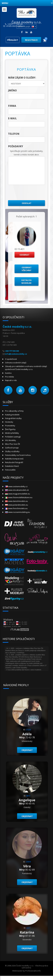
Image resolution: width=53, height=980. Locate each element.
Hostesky (9, 422)
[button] (8, 390)
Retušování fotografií (14, 462)
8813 (28, 796)
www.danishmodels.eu (16, 501)
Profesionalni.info (33, 971)
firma (12, 106)
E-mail (12, 118)
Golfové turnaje (12, 448)
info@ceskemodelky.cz (15, 26)
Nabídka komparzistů (14, 459)
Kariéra (8, 373)
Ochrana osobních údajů (16, 363)
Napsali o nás (11, 380)
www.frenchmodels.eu (16, 508)
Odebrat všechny (27, 269)
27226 (28, 730)
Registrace (31, 40)
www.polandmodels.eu (17, 505)
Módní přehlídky (12, 433)
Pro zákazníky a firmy (14, 411)
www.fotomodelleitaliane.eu (19, 497)
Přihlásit (13, 40)
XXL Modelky (11, 440)
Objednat (27, 750)
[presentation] (30, 193)
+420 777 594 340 (12, 351)
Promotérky (10, 426)
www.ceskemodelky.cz (16, 486)
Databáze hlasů (12, 466)
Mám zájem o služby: (22, 78)
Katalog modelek (26, 281)
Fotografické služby (13, 418)
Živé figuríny (10, 429)
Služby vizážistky (12, 451)
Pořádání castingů (13, 437)
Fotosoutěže (10, 470)
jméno (12, 90)
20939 (28, 862)
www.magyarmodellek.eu (18, 494)
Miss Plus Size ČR (13, 444)
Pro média (9, 377)
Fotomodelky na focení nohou (18, 455)
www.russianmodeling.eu (18, 512)
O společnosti (11, 359)
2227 (28, 928)
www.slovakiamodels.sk (17, 490)
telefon (14, 134)
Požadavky (16, 146)
